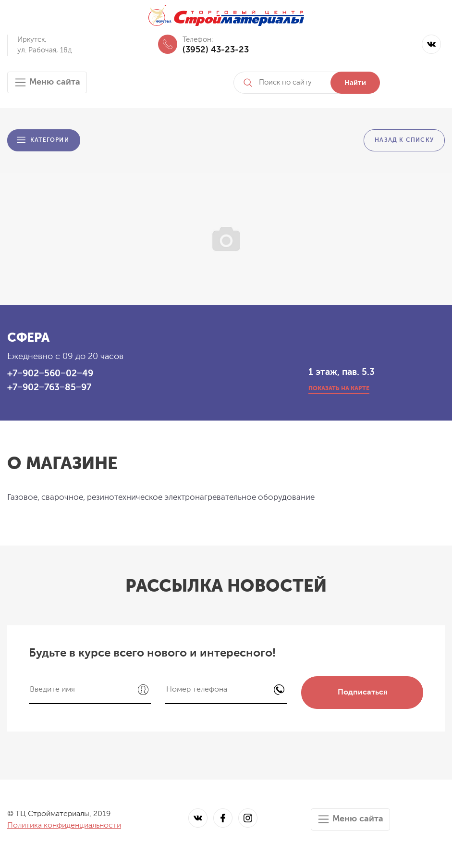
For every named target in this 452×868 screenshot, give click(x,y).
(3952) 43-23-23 (216, 50)
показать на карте (339, 389)
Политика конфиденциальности (64, 826)
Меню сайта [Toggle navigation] (47, 82)
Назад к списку (404, 140)
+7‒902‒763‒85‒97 (49, 388)
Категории (50, 140)
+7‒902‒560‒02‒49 (50, 374)
